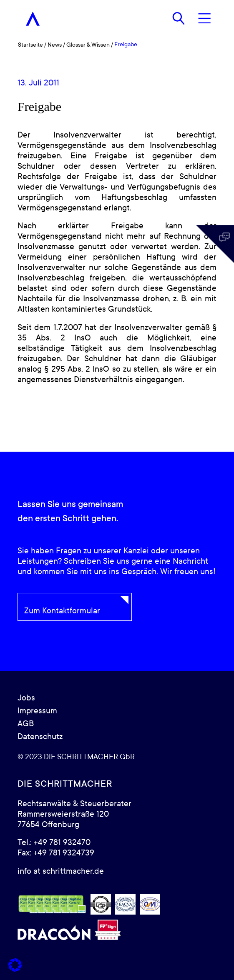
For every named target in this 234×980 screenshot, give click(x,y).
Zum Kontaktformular (62, 611)
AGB (26, 724)
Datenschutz (40, 737)
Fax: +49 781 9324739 (56, 853)
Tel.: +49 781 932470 (54, 842)
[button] (15, 965)
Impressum (37, 711)
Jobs (26, 698)
